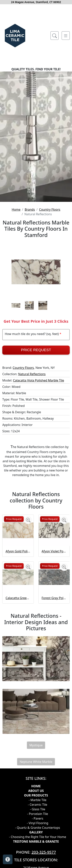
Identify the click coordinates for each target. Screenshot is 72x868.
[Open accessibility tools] (8, 859)
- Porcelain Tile (38, 814)
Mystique (36, 745)
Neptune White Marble (36, 762)
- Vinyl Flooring (38, 823)
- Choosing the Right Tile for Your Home (38, 837)
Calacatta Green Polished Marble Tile (18, 598)
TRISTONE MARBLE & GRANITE (36, 841)
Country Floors (50, 210)
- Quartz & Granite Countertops (37, 828)
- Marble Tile (38, 800)
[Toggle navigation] (66, 36)
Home (16, 210)
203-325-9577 (44, 852)
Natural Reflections (32, 374)
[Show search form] (55, 36)
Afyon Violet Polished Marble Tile (54, 551)
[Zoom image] (28, 520)
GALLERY (36, 832)
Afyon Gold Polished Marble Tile (18, 551)
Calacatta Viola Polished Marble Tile (39, 380)
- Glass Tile (38, 809)
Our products (36, 795)
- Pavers (38, 818)
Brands (30, 210)
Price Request (36, 350)
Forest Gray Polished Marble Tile (54, 598)
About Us (36, 791)
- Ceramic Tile (38, 805)
